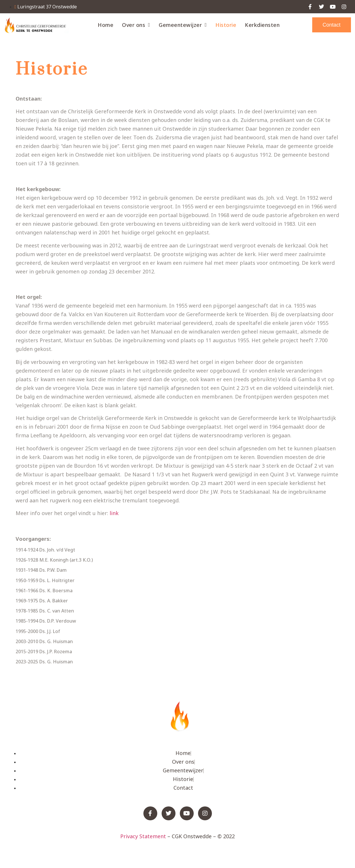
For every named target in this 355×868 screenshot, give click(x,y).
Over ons (136, 25)
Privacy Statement (143, 836)
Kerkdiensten (262, 25)
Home (106, 25)
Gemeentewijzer (183, 25)
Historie (226, 25)
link (114, 513)
